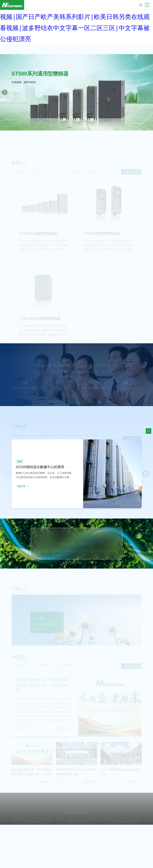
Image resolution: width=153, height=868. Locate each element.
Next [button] (148, 92)
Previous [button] (5, 92)
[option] (76, 92)
